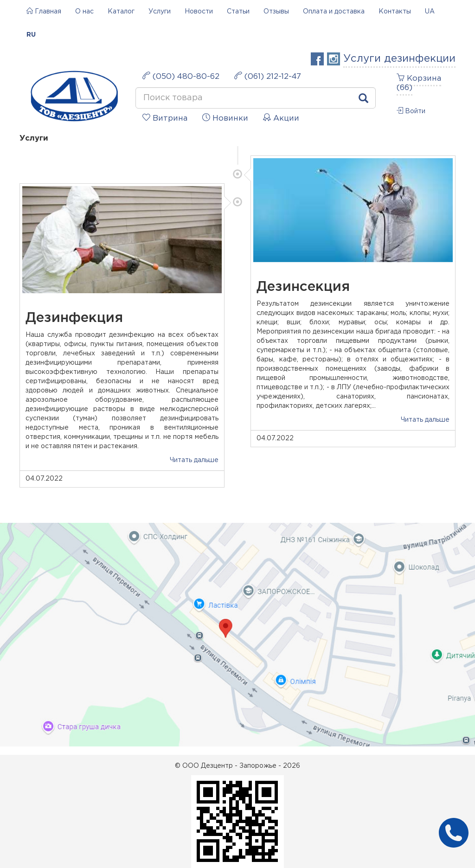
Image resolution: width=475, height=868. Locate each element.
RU (31, 35)
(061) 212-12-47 (268, 76)
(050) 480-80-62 (181, 76)
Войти (411, 111)
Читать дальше (425, 420)
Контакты (395, 12)
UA (430, 12)
